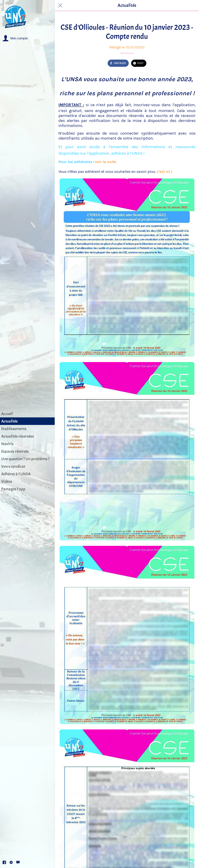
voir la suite (106, 162)
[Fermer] (60, 5)
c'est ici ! (164, 172)
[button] (15, 38)
